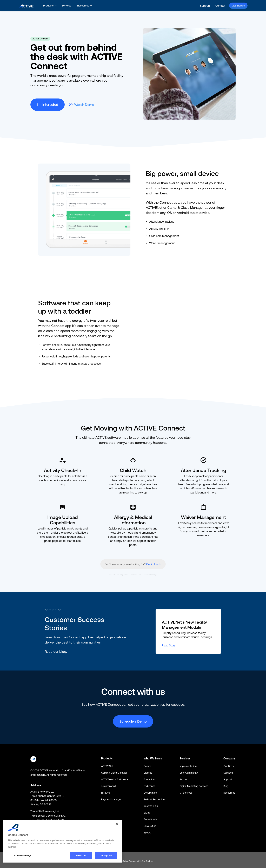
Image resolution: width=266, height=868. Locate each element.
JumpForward (108, 786)
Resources (229, 793)
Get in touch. (154, 564)
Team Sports (151, 819)
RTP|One (106, 793)
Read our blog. (56, 651)
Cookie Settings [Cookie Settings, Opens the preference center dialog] (23, 855)
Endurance (149, 786)
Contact (220, 6)
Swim (147, 813)
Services (66, 6)
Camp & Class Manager (114, 773)
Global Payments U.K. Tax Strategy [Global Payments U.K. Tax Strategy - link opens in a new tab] (138, 861)
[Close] (117, 824)
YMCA (147, 833)
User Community (189, 773)
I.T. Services (186, 793)
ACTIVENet (107, 766)
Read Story (169, 645)
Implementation (188, 766)
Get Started (238, 6)
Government (150, 793)
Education (149, 779)
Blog (226, 786)
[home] (26, 6)
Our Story (229, 766)
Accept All (106, 855)
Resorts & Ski (151, 806)
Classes (148, 773)
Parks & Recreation (154, 799)
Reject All (81, 855)
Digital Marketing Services (194, 786)
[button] (49, 6)
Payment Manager (111, 799)
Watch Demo (84, 105)
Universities (150, 826)
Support (205, 6)
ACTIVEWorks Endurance (115, 779)
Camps (147, 766)
